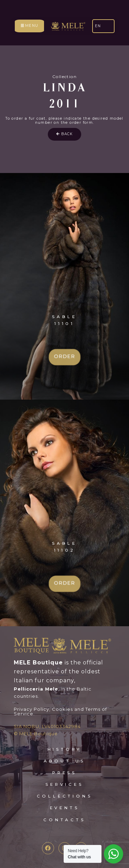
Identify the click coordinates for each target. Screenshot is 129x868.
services (64, 784)
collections (65, 796)
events (65, 808)
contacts (64, 820)
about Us (64, 761)
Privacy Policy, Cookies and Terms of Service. (60, 711)
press (64, 773)
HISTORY (65, 749)
